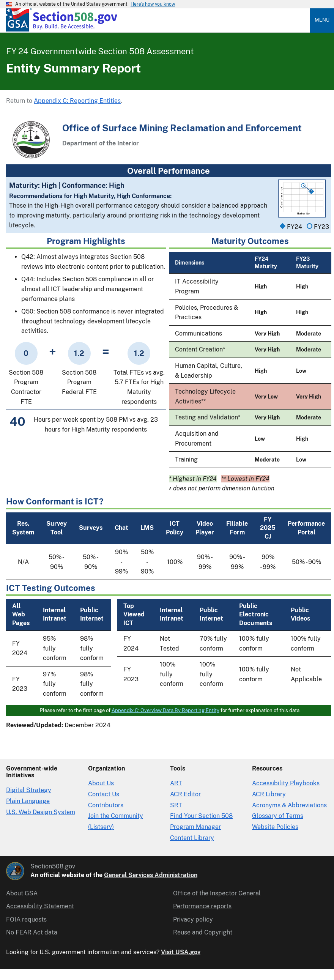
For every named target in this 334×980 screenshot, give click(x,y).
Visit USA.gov (181, 952)
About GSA (22, 893)
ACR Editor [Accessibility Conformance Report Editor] (185, 794)
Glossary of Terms (278, 816)
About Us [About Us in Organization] (101, 783)
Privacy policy (193, 919)
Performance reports (202, 906)
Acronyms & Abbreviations (289, 805)
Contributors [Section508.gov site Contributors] (106, 805)
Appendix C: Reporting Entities (77, 101)
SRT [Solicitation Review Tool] (176, 805)
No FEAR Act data (32, 932)
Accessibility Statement (40, 906)
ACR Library (269, 794)
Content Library (192, 838)
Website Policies (275, 827)
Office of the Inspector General (217, 893)
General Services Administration (151, 875)
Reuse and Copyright (203, 932)
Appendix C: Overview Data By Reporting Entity (165, 710)
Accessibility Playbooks (286, 783)
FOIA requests (26, 919)
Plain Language (28, 801)
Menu (322, 20)
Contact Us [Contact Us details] (104, 794)
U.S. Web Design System (41, 812)
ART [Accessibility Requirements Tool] (176, 783)
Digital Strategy (29, 790)
